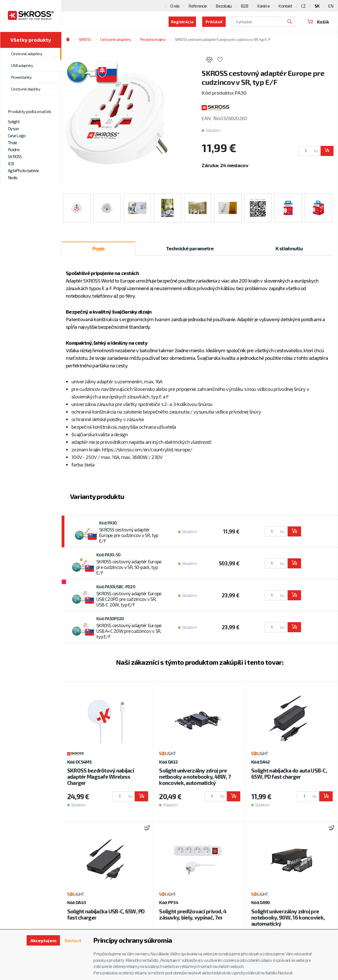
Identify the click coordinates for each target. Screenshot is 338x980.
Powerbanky (21, 77)
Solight (14, 122)
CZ (303, 6)
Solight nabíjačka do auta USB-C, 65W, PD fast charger (289, 774)
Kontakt (285, 6)
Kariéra (263, 6)
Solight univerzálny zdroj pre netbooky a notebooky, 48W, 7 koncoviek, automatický (195, 777)
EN (331, 6)
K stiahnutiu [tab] (289, 248)
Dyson (13, 129)
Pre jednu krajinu (153, 39)
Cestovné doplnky (26, 89)
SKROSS (15, 157)
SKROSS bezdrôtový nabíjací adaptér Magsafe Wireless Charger (101, 777)
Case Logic (17, 136)
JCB (11, 164)
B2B (245, 6)
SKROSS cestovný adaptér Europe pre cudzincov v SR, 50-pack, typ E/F (129, 567)
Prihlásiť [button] (214, 22)
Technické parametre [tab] (190, 248)
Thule (12, 143)
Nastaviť (73, 940)
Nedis (13, 178)
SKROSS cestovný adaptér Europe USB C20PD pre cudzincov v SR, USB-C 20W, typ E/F (129, 599)
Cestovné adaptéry (27, 54)
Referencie (198, 6)
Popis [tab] (98, 248)
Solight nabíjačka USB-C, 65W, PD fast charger (106, 914)
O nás (175, 6)
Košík (318, 22)
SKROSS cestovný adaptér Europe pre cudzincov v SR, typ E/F (223, 39)
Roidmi (14, 150)
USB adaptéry (22, 65)
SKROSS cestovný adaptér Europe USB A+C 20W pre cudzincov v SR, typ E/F (129, 631)
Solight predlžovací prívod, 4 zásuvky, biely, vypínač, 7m (193, 914)
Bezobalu (224, 6)
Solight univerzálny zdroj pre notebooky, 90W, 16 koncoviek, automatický (288, 917)
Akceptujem (43, 940)
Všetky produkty (31, 40)
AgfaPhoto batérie (24, 171)
